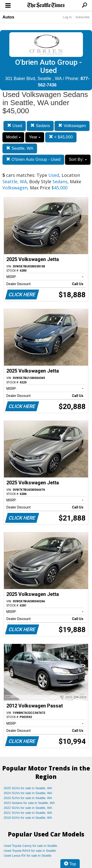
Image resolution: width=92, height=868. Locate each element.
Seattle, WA (20, 148)
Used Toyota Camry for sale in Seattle (30, 846)
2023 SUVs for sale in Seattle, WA (28, 798)
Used (15, 126)
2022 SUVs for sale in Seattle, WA (28, 808)
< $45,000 (61, 137)
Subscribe (82, 17)
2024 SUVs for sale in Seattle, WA (28, 793)
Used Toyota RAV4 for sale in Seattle (30, 851)
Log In (67, 17)
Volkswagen (72, 126)
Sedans (40, 126)
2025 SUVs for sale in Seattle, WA (28, 788)
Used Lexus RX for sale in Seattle (27, 856)
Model (13, 137)
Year (35, 137)
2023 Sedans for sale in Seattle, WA (29, 803)
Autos (8, 17)
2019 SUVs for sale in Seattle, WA (28, 818)
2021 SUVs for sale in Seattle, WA (28, 813)
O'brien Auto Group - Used (33, 159)
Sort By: (78, 159)
